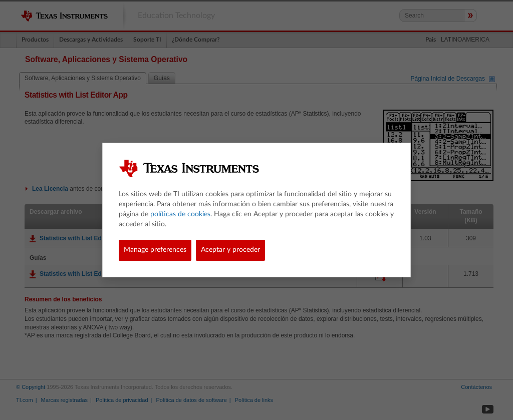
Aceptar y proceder (230, 250)
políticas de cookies (180, 214)
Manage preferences (155, 250)
